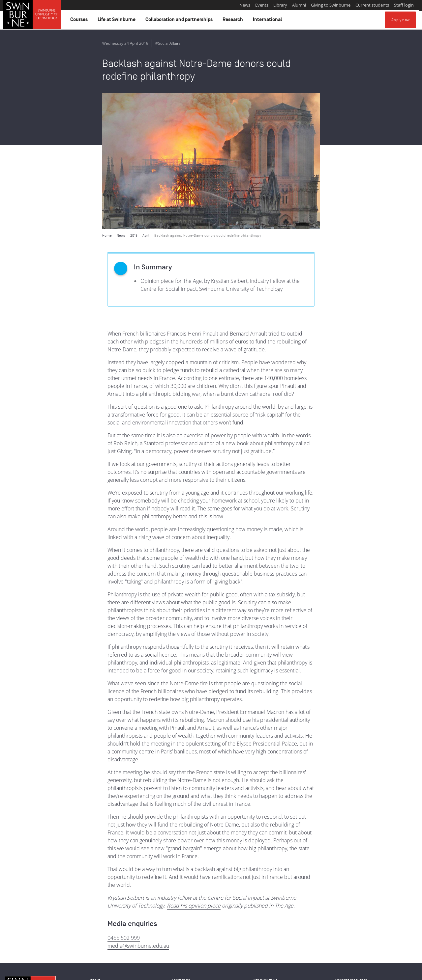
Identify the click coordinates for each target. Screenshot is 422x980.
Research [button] (234, 21)
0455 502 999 (124, 802)
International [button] (268, 21)
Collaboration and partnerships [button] (180, 21)
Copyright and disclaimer (55, 972)
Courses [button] (80, 21)
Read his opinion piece (194, 770)
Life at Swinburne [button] (118, 21)
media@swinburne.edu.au (138, 810)
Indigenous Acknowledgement (30, 939)
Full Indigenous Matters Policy (112, 946)
